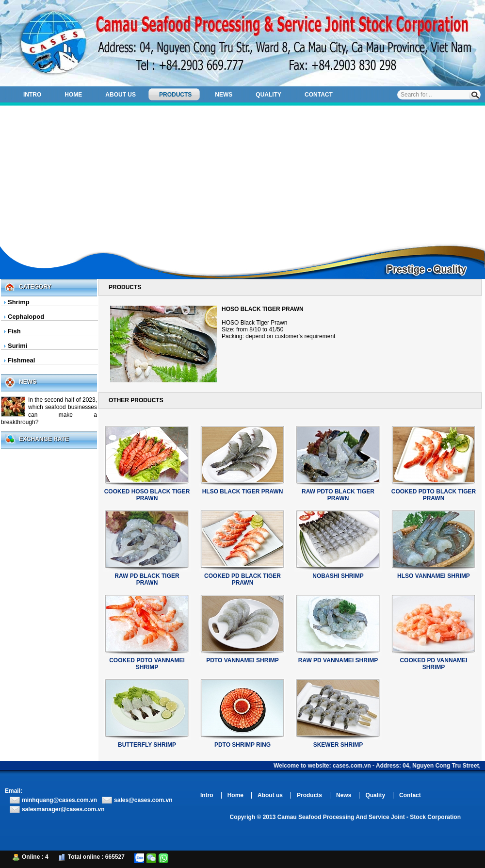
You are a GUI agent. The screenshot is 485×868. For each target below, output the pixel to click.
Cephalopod (26, 317)
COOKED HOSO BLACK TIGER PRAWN (147, 495)
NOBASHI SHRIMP (338, 576)
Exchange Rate (44, 439)
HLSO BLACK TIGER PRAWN (243, 491)
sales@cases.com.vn (143, 800)
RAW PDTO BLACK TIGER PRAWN (338, 495)
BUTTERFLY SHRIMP (147, 745)
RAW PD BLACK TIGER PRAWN (147, 579)
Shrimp (19, 302)
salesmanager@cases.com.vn (63, 809)
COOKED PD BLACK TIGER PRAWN (242, 579)
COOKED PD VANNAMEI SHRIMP (433, 664)
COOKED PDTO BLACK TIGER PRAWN (434, 495)
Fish (14, 331)
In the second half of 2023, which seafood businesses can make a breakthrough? (49, 411)
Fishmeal (21, 360)
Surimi (17, 346)
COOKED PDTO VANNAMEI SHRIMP (147, 664)
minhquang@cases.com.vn (59, 800)
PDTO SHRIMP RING (242, 745)
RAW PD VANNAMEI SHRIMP (338, 660)
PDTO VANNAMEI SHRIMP (242, 660)
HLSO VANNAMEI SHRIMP (434, 576)
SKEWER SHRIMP (338, 745)
